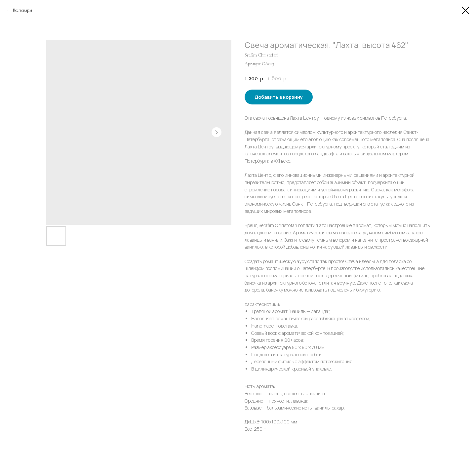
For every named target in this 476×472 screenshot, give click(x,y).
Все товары (22, 10)
